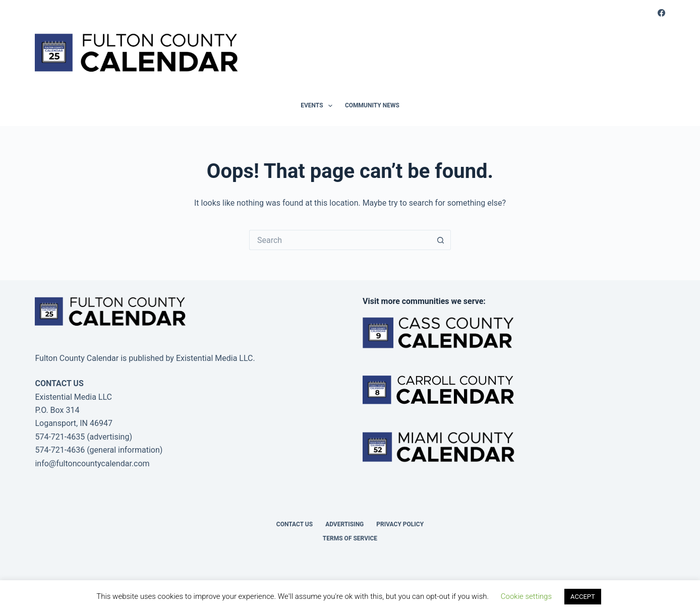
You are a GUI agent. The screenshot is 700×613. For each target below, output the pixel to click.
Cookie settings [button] (526, 596)
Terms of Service (350, 538)
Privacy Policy (400, 524)
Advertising (344, 524)
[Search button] (441, 240)
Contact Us (295, 524)
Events (318, 106)
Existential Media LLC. (216, 358)
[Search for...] (340, 240)
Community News (372, 105)
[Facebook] (661, 13)
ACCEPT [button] (583, 597)
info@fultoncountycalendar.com (92, 464)
